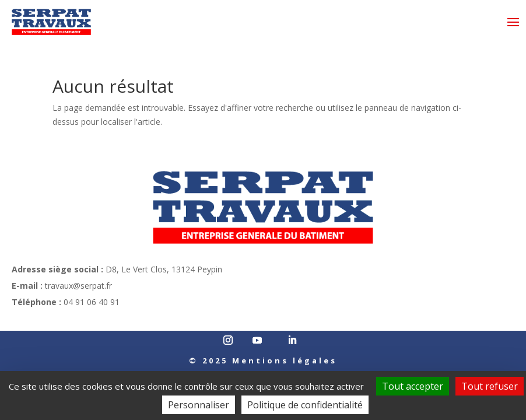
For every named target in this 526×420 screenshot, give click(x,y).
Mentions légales (285, 360)
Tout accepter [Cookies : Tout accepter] (413, 386)
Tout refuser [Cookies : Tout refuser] (490, 386)
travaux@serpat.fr (78, 286)
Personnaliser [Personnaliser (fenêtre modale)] (199, 405)
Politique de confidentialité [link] (305, 405)
